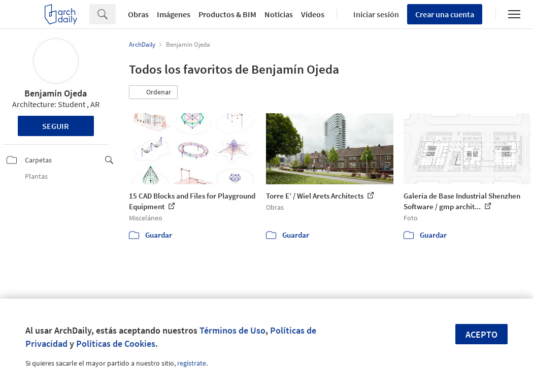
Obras (138, 14)
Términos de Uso (232, 330)
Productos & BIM (227, 14)
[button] (153, 92)
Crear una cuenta (445, 14)
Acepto (481, 334)
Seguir (56, 126)
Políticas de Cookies (116, 344)
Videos (313, 14)
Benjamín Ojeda (56, 93)
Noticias (279, 14)
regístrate (192, 363)
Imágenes (174, 14)
